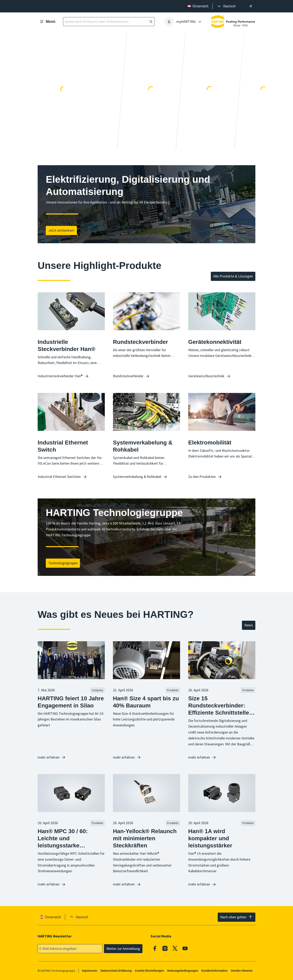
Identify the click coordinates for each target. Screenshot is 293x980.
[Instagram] (165, 948)
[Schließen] (251, 6)
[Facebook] (155, 948)
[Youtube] (185, 948)
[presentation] (226, 6)
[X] (175, 948)
